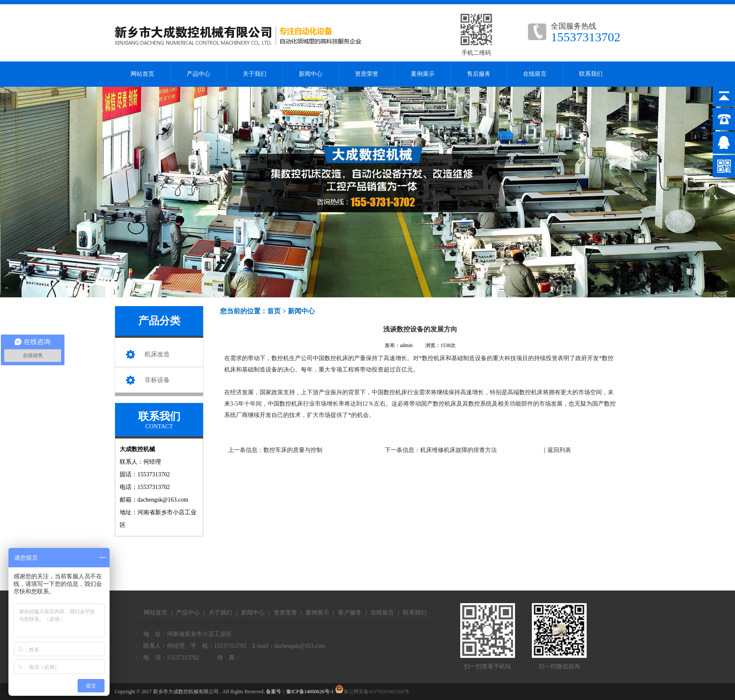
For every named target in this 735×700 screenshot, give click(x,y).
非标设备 (157, 380)
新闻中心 (311, 74)
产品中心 (199, 74)
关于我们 (255, 74)
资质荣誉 (367, 74)
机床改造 (157, 354)
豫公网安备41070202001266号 (372, 692)
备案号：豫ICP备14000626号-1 (300, 692)
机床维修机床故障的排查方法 (459, 450)
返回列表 (559, 450)
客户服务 (350, 613)
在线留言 (535, 74)
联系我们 (591, 74)
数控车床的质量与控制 (293, 450)
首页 (274, 311)
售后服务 (479, 74)
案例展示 (423, 74)
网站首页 (142, 74)
